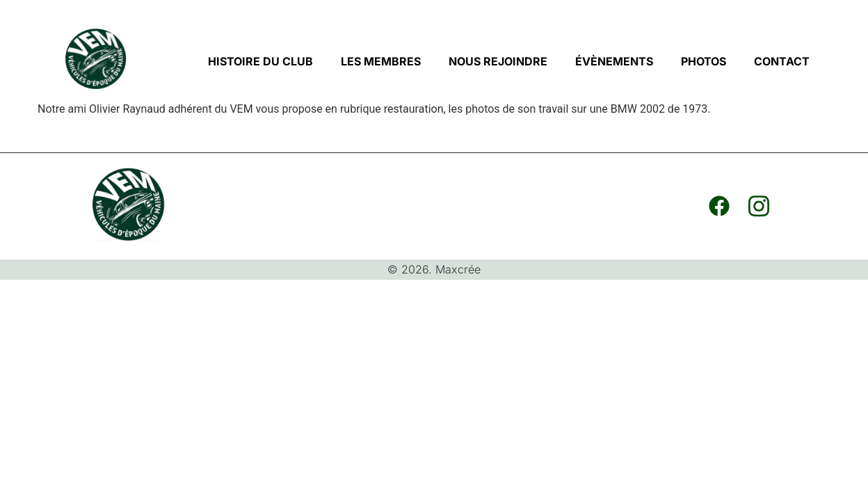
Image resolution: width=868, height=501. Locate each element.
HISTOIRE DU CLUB (260, 61)
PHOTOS (704, 61)
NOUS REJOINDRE (498, 61)
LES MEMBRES (381, 61)
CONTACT (782, 61)
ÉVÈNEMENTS (614, 61)
